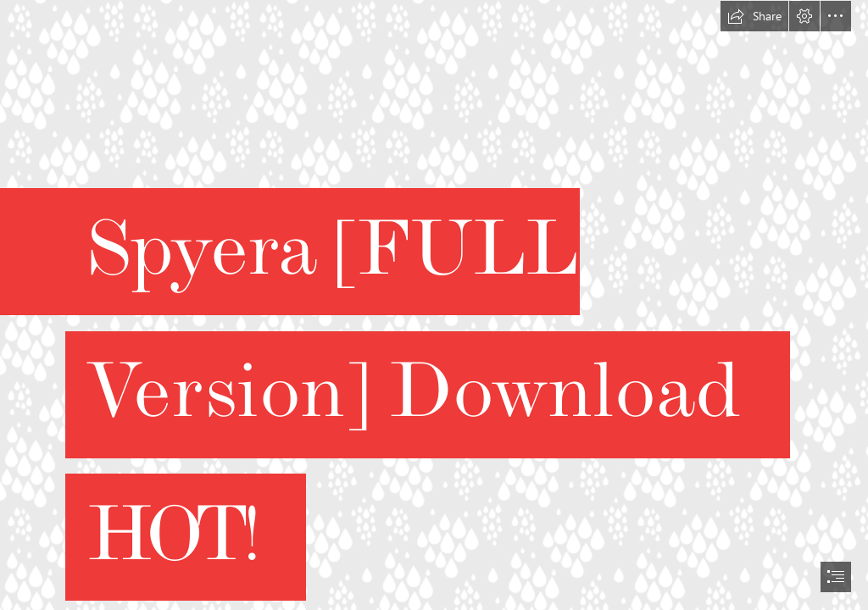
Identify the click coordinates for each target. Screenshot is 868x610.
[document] (434, 305)
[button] (754, 16)
